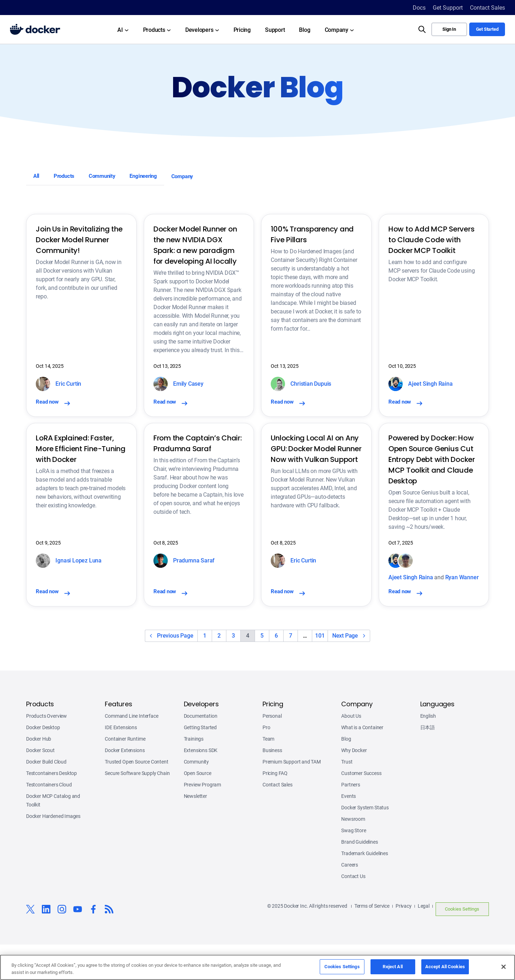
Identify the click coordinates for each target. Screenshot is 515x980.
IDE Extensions (121, 763)
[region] (257, 967)
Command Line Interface (131, 751)
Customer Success (361, 809)
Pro (266, 763)
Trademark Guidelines (365, 889)
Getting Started (200, 763)
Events (349, 832)
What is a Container (362, 763)
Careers (350, 900)
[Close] (504, 967)
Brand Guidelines (359, 877)
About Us (351, 751)
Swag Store (354, 866)
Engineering (171, 178)
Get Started (487, 29)
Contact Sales (278, 820)
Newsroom (353, 854)
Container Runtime (125, 774)
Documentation (201, 751)
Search (411, 23)
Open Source (198, 809)
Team (268, 774)
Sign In (449, 29)
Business (272, 786)
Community (120, 178)
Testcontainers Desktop (51, 809)
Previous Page (175, 671)
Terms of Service (372, 941)
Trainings (194, 774)
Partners (351, 820)
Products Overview (46, 751)
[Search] (422, 29)
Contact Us (353, 912)
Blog (346, 774)
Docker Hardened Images (53, 852)
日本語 (428, 763)
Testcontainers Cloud (49, 820)
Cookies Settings (462, 944)
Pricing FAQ (275, 809)
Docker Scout (40, 786)
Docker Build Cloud (46, 797)
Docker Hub (39, 774)
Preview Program (202, 820)
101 (320, 671)
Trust (347, 797)
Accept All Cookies (445, 967)
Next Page (345, 671)
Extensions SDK (201, 786)
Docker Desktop (43, 763)
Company (218, 178)
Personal (272, 751)
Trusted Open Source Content (136, 797)
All (39, 178)
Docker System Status (365, 843)
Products (73, 178)
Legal (424, 941)
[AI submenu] (123, 29)
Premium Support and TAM (292, 797)
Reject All (393, 967)
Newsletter (195, 832)
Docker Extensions (125, 786)
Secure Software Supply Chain (137, 809)
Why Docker (354, 786)
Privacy (404, 941)
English (428, 751)
